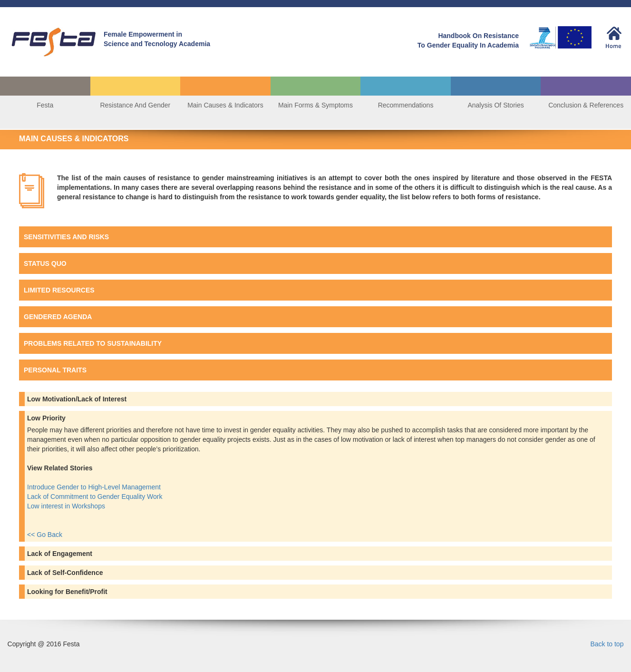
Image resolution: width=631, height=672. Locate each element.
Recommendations (406, 105)
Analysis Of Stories (495, 105)
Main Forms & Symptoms (315, 105)
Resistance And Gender (135, 105)
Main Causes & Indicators (225, 105)
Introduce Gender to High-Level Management (95, 487)
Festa (45, 105)
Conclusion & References (586, 105)
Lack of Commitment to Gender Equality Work (96, 497)
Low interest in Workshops (67, 506)
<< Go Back (45, 535)
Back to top (607, 644)
